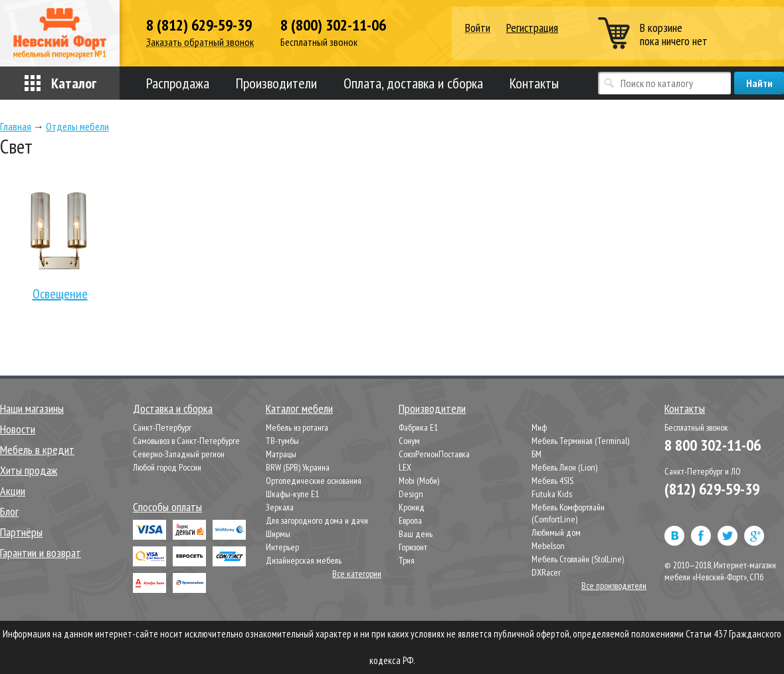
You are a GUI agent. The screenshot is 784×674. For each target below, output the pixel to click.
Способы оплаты (167, 507)
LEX (405, 467)
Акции (13, 491)
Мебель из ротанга (297, 427)
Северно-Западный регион (179, 454)
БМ (537, 454)
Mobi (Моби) (419, 481)
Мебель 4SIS (552, 481)
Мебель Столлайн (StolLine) (578, 559)
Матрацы (281, 454)
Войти (478, 28)
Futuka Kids (552, 494)
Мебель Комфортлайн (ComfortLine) (568, 513)
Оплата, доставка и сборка (413, 83)
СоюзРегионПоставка (434, 454)
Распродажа (178, 83)
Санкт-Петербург (162, 427)
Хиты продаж (29, 470)
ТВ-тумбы (282, 441)
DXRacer (546, 572)
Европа (410, 520)
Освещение (60, 244)
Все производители (614, 586)
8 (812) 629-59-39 (199, 25)
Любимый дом (556, 532)
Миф (539, 427)
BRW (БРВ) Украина (298, 467)
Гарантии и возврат (41, 553)
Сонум (409, 441)
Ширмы (278, 534)
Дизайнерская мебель (304, 560)
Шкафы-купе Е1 (292, 494)
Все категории (357, 574)
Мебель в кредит (37, 450)
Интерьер (282, 547)
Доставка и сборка (173, 408)
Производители (276, 83)
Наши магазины (32, 408)
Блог (9, 511)
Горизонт (413, 547)
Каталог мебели (299, 408)
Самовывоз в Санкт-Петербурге (186, 441)
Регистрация (532, 28)
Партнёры (21, 532)
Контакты (534, 83)
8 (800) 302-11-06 (333, 25)
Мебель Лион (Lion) (564, 467)
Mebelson (548, 546)
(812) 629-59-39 (712, 489)
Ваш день (416, 534)
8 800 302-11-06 (713, 445)
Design (411, 494)
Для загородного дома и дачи (317, 520)
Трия (407, 560)
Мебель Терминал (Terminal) (580, 441)
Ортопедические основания (314, 481)
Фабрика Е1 (418, 427)
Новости (18, 429)
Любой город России (167, 467)
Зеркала (280, 507)
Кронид (412, 507)
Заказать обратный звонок (200, 42)
